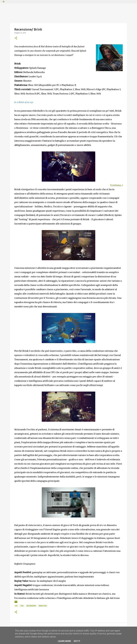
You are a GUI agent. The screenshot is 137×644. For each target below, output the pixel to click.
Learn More (64, 641)
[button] (16, 38)
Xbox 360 (43, 606)
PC (16, 606)
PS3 (22, 606)
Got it (77, 641)
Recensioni (31, 606)
